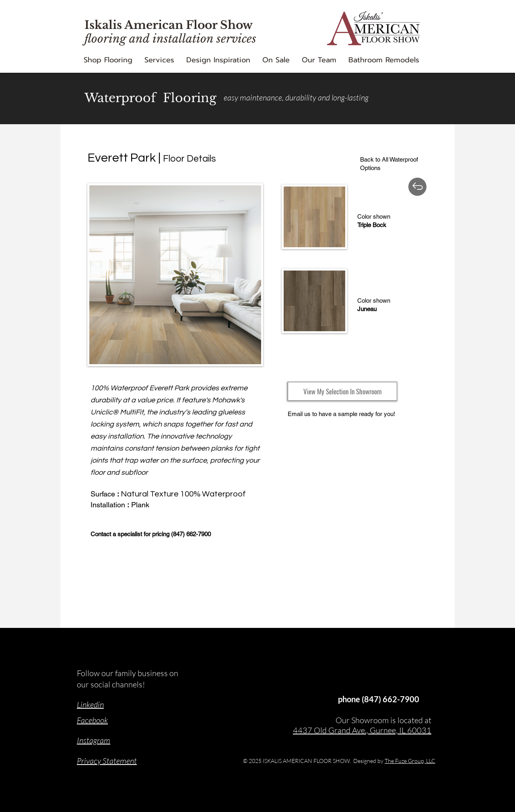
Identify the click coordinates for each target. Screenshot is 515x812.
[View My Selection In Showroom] (342, 391)
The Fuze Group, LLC (410, 761)
